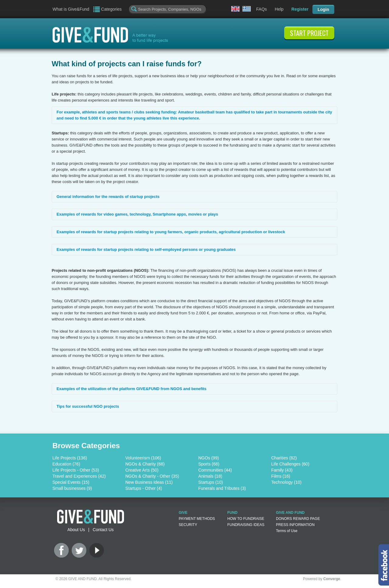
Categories (112, 9)
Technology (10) (287, 482)
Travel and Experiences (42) (79, 476)
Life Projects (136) (70, 458)
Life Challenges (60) (290, 464)
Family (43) (282, 470)
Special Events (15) (71, 482)
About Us (76, 530)
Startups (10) (211, 482)
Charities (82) (284, 458)
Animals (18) (210, 476)
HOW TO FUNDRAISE (246, 519)
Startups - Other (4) (144, 488)
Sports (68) (209, 464)
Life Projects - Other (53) (76, 470)
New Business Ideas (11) (149, 482)
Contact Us (103, 530)
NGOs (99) (209, 458)
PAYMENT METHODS (197, 519)
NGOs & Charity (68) (145, 464)
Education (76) (66, 464)
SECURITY (188, 525)
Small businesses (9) (72, 488)
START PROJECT (309, 33)
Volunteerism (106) (143, 458)
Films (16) (281, 476)
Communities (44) (215, 470)
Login (323, 9)
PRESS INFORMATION (295, 525)
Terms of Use (287, 531)
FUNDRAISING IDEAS (246, 525)
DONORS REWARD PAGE (298, 519)
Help (279, 9)
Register (300, 9)
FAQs (262, 9)
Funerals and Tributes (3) (222, 488)
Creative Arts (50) (142, 470)
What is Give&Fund (71, 9)
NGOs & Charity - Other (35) (152, 476)
